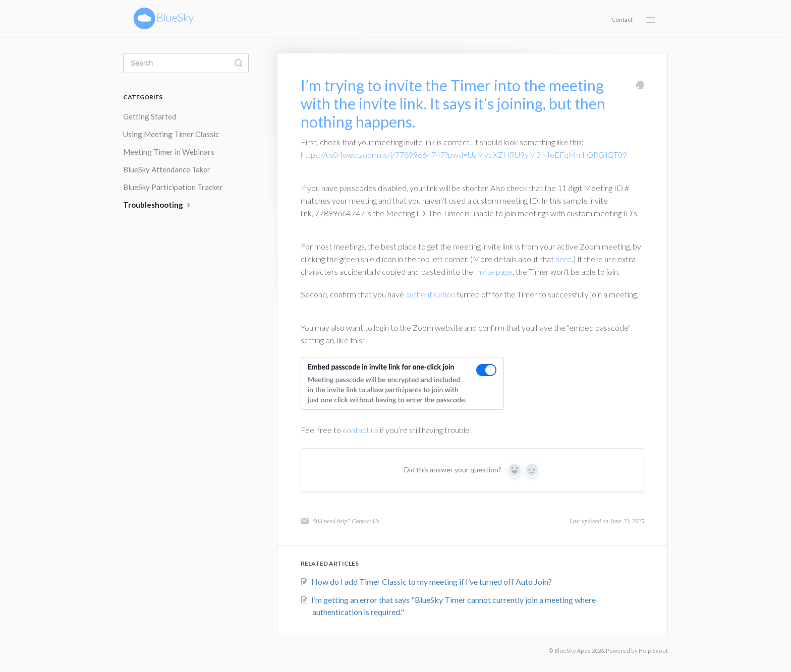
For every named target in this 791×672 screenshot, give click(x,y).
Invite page (494, 271)
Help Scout (653, 651)
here (563, 259)
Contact (622, 19)
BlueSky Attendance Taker (167, 169)
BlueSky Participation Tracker (173, 187)
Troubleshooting (158, 205)
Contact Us (366, 521)
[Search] (186, 63)
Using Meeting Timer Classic (171, 134)
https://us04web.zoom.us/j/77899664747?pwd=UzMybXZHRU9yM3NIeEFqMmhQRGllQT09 (464, 155)
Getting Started (150, 116)
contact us (360, 430)
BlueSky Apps (573, 651)
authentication (430, 294)
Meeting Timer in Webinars (169, 152)
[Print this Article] (640, 86)
